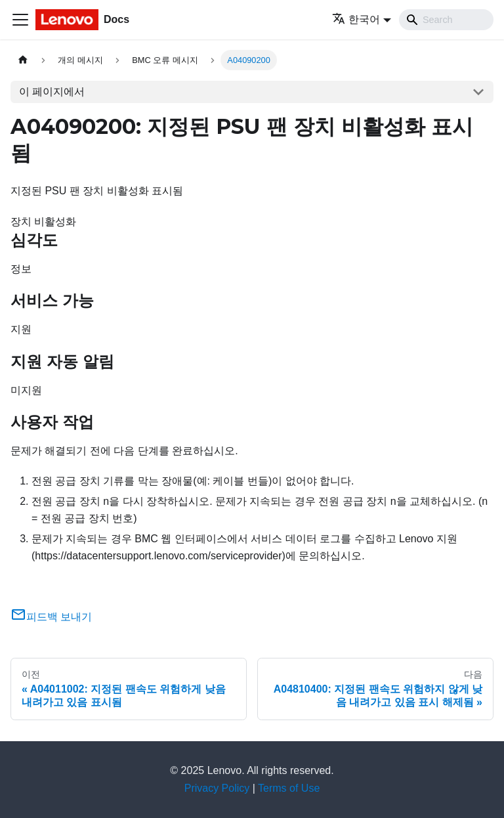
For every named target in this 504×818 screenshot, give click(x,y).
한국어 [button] (356, 19)
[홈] (23, 60)
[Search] (446, 20)
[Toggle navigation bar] (20, 20)
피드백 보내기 (51, 617)
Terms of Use (289, 788)
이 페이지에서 (52, 92)
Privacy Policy (217, 788)
